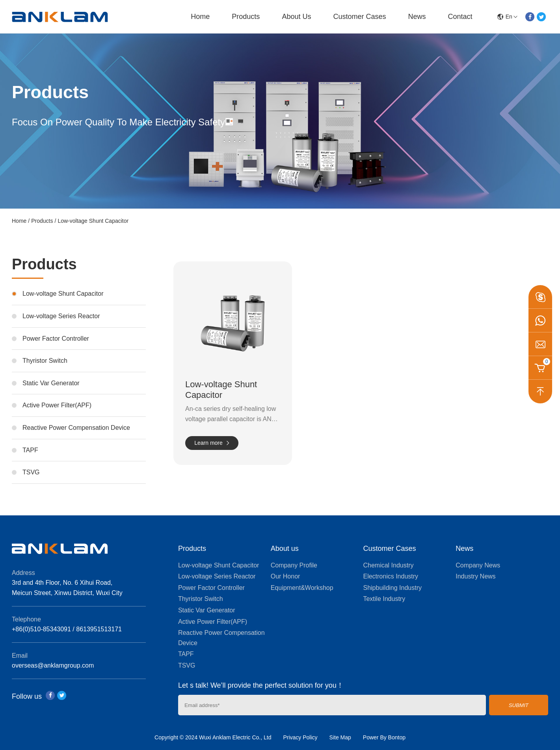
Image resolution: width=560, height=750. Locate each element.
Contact (460, 17)
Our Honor (286, 576)
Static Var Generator (51, 383)
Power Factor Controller (56, 339)
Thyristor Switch (45, 361)
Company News (478, 565)
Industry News (475, 576)
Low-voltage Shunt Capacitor (93, 221)
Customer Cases (359, 17)
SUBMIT (519, 705)
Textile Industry (384, 599)
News (417, 17)
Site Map (340, 737)
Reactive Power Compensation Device (76, 428)
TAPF (30, 450)
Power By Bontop (384, 737)
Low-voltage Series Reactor (61, 316)
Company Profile (294, 565)
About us (296, 17)
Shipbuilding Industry (392, 588)
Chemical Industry (388, 565)
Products (246, 17)
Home (200, 17)
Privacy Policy (300, 737)
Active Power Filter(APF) (57, 405)
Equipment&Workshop (302, 588)
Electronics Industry (391, 576)
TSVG (31, 472)
